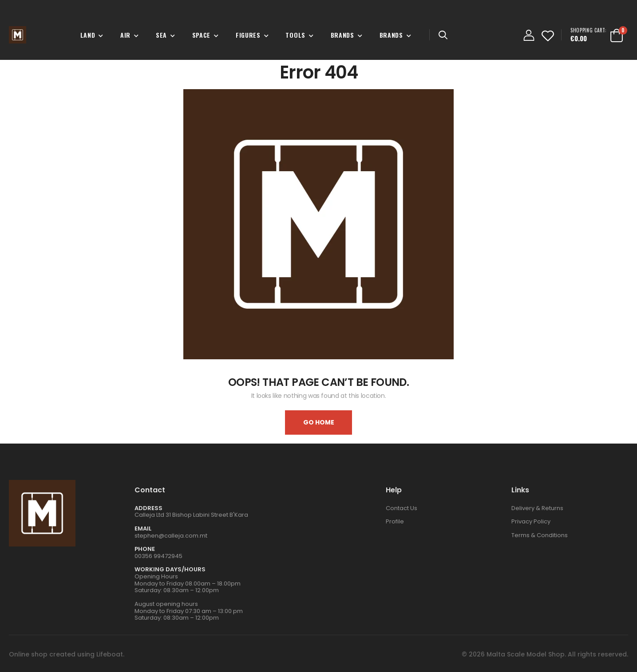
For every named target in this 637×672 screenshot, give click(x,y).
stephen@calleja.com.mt (171, 536)
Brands (342, 35)
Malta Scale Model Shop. (526, 654)
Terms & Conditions (540, 535)
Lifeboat (110, 654)
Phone (145, 549)
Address (148, 508)
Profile (395, 521)
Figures (248, 35)
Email (143, 529)
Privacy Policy (531, 521)
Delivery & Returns (537, 508)
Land (88, 35)
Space (202, 35)
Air (125, 35)
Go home (319, 422)
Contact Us (402, 508)
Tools (295, 35)
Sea (161, 35)
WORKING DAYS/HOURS (170, 569)
